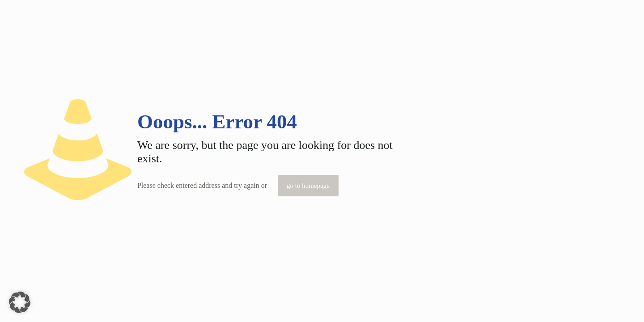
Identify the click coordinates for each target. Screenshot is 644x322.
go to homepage (308, 186)
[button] (20, 302)
